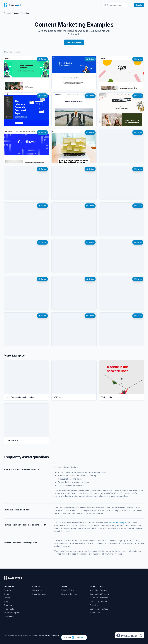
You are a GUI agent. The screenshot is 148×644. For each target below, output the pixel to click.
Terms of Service (69, 594)
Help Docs (37, 590)
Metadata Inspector (99, 598)
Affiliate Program (12, 613)
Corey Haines (38, 635)
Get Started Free (74, 42)
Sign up (7, 590)
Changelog (9, 616)
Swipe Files (95, 613)
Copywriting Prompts (100, 594)
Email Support (39, 594)
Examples (7, 13)
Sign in (7, 594)
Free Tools (9, 609)
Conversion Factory (99, 609)
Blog (6, 601)
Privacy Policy (68, 590)
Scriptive (94, 605)
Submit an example (117, 523)
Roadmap (8, 605)
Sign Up (139, 5)
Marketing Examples (99, 590)
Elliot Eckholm (52, 635)
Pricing (7, 598)
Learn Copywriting (98, 601)
